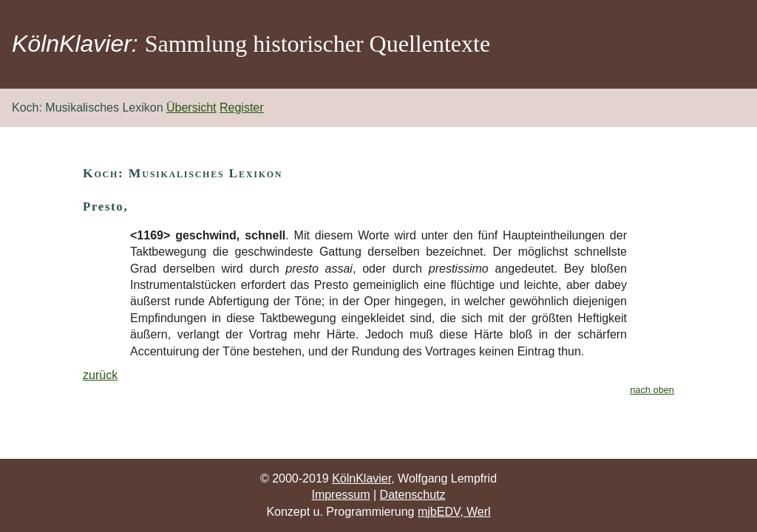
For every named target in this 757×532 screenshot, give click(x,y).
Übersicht (191, 108)
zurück (100, 375)
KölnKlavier (361, 478)
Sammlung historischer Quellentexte (318, 44)
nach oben (652, 390)
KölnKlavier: (75, 44)
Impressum (340, 495)
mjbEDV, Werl (454, 512)
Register (242, 108)
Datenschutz (413, 495)
